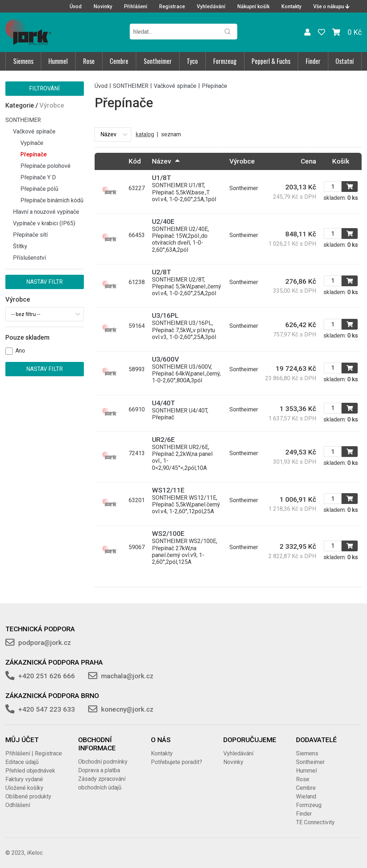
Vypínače (32, 143)
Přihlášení (136, 6)
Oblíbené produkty (28, 796)
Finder (313, 61)
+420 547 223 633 (47, 709)
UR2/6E (163, 440)
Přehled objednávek (30, 771)
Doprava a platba (99, 770)
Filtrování (44, 88)
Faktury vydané (24, 779)
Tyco (192, 61)
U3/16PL (165, 315)
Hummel (58, 61)
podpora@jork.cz (45, 643)
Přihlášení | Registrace (34, 753)
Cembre (119, 61)
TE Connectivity (315, 822)
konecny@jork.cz (127, 709)
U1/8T (161, 178)
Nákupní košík (253, 6)
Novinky (103, 6)
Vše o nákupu (331, 6)
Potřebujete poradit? (177, 762)
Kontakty (291, 6)
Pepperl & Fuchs (271, 61)
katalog (145, 134)
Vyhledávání (211, 6)
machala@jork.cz (127, 676)
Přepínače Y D (38, 177)
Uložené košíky (24, 788)
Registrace (172, 6)
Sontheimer (158, 61)
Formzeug (225, 61)
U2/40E (163, 221)
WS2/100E (168, 534)
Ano (20, 351)
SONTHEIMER (23, 120)
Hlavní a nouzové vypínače (46, 212)
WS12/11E (168, 490)
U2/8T (161, 272)
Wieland (306, 796)
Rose (89, 61)
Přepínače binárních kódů (52, 200)
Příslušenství (29, 258)
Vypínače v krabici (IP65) (44, 223)
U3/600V (165, 359)
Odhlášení (18, 805)
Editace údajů (22, 762)
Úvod (76, 6)
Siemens (23, 61)
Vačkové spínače (34, 131)
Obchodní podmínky (103, 762)
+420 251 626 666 (47, 676)
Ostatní (345, 61)
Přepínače (34, 154)
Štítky (20, 246)
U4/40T (163, 403)
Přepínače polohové (46, 166)
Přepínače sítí (30, 235)
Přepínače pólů (39, 189)
